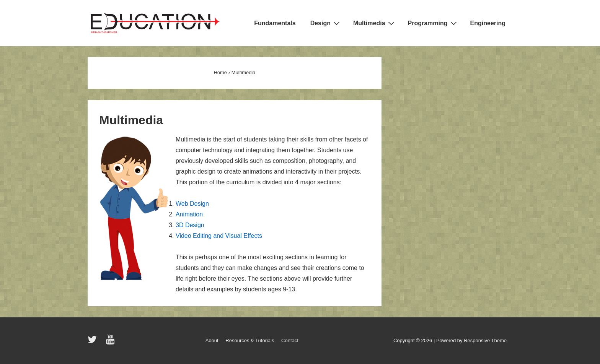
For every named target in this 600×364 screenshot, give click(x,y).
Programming (433, 23)
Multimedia (375, 23)
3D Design (190, 225)
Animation (189, 214)
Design (326, 23)
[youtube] (111, 342)
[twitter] (94, 342)
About (212, 340)
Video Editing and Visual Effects (219, 236)
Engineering (488, 23)
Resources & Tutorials (250, 340)
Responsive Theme (485, 340)
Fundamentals (275, 23)
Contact (290, 340)
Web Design (192, 204)
